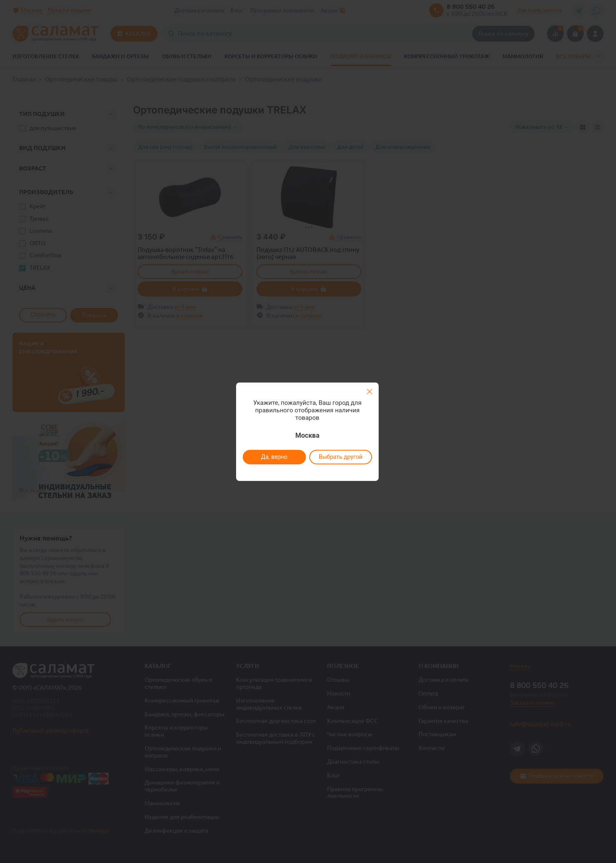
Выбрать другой (340, 457)
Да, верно (274, 457)
